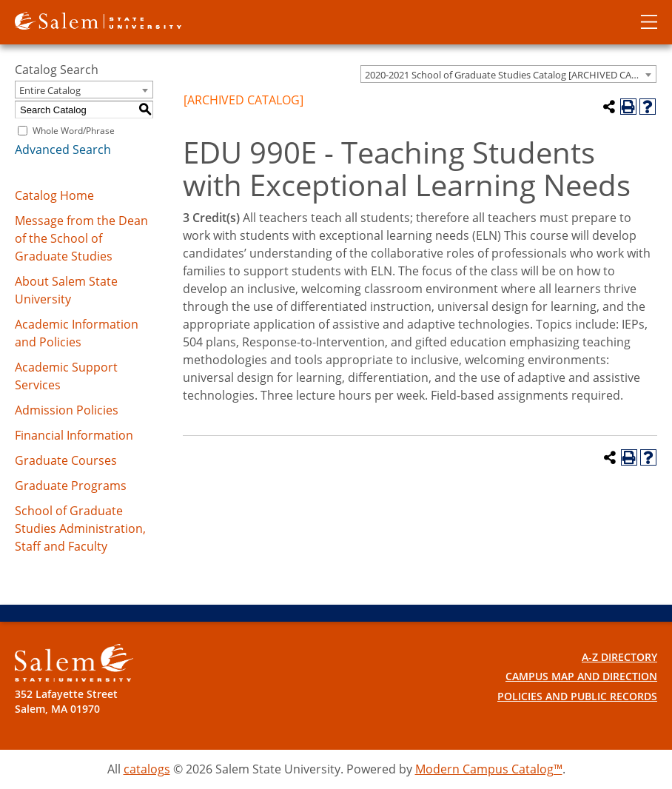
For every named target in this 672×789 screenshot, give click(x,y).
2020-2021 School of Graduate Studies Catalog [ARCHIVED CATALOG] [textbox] (510, 75)
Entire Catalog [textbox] (50, 90)
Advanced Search (63, 150)
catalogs (147, 769)
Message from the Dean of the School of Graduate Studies (81, 238)
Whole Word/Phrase (74, 131)
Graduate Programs (71, 486)
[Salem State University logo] (98, 19)
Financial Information (74, 435)
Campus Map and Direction (581, 676)
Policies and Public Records (577, 695)
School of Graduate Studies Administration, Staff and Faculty (80, 528)
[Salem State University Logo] (74, 663)
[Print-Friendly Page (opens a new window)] (628, 107)
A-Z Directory (619, 657)
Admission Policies (67, 410)
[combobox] (508, 74)
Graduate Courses (66, 460)
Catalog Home (54, 195)
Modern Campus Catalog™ (489, 769)
